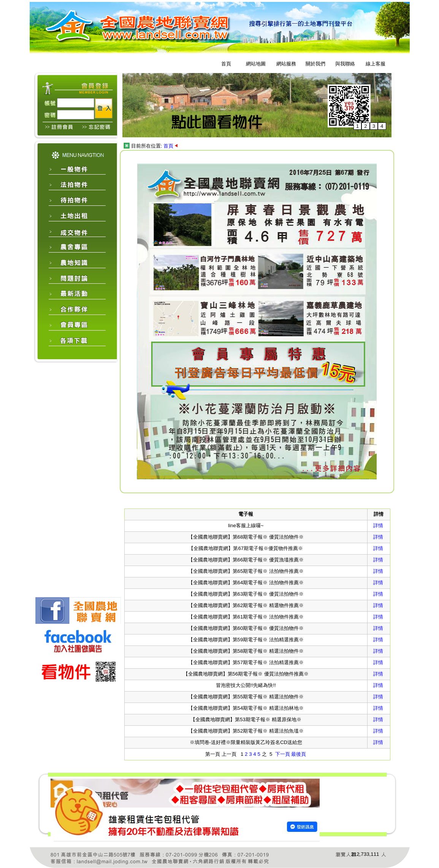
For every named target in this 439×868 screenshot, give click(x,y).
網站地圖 (256, 64)
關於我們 (315, 64)
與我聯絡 (345, 64)
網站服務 (286, 64)
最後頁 (299, 754)
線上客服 (376, 64)
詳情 (378, 525)
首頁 (226, 64)
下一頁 (283, 754)
